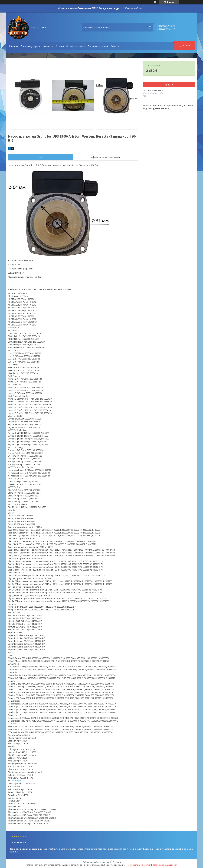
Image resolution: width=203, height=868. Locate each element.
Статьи (60, 46)
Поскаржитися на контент (139, 865)
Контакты (48, 46)
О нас (114, 46)
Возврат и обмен (76, 46)
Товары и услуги (29, 46)
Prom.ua (117, 862)
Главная (14, 46)
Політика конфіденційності (165, 865)
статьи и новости (18, 842)
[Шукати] (150, 28)
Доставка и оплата (98, 46)
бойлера (16, 781)
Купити (169, 85)
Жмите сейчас (134, 8)
